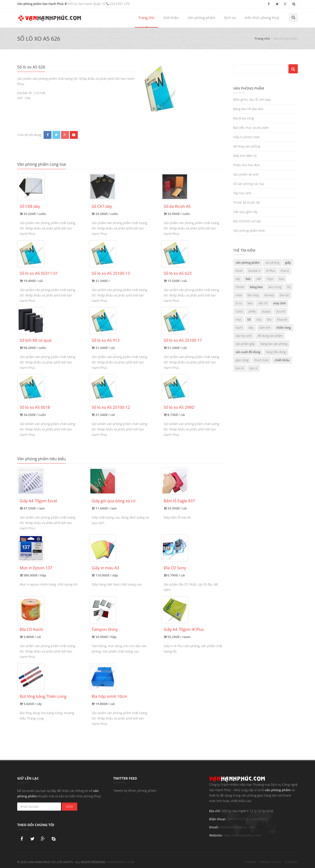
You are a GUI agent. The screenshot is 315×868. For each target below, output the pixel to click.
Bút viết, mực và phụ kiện (251, 128)
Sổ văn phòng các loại (249, 184)
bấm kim (265, 328)
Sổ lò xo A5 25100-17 (183, 340)
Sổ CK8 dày (30, 206)
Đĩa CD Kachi (31, 629)
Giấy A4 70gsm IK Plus (184, 629)
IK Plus (270, 271)
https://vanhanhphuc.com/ (242, 835)
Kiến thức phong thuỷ (262, 18)
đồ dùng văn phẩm (270, 336)
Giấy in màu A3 (105, 568)
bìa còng (253, 295)
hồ (289, 287)
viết (259, 279)
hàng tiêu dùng (276, 352)
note (239, 295)
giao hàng (242, 360)
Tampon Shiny (105, 629)
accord (280, 311)
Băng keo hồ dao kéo (248, 109)
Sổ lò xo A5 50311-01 (39, 273)
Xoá (281, 279)
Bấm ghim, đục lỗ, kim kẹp (252, 99)
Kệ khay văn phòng (247, 146)
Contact (291, 861)
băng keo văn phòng (274, 344)
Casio (239, 311)
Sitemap (251, 861)
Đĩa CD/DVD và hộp (247, 221)
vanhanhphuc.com (120, 861)
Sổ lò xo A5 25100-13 (111, 273)
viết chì (263, 303)
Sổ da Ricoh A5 (177, 206)
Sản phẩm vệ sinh (246, 174)
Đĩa (269, 319)
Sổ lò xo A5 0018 (35, 407)
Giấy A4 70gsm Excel (38, 501)
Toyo (270, 279)
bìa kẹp (269, 295)
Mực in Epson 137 (36, 568)
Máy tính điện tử (245, 156)
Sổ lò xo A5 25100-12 (111, 407)
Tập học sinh (242, 193)
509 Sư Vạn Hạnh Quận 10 (85, 4)
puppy (266, 311)
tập (238, 279)
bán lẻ (240, 368)
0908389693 (259, 819)
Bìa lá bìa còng (244, 118)
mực (239, 319)
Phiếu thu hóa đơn (247, 165)
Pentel (240, 287)
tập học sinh (244, 336)
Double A (254, 271)
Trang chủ (146, 18)
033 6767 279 (118, 4)
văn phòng (272, 263)
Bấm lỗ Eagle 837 (179, 501)
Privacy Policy (271, 861)
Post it (285, 271)
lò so (239, 303)
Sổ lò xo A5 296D (179, 407)
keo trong (275, 287)
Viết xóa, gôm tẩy (245, 212)
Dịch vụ (230, 18)
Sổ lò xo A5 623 (178, 273)
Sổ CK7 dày (102, 206)
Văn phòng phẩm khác (249, 230)
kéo (250, 303)
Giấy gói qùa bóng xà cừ (113, 501)
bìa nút (284, 295)
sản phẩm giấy (245, 344)
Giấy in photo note (247, 137)
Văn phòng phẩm (201, 18)
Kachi (239, 328)
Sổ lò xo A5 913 (105, 340)
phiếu (252, 311)
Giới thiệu (171, 18)
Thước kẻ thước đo (247, 202)
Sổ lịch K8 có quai (36, 340)
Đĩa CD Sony (175, 568)
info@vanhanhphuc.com (237, 827)
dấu (251, 328)
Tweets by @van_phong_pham (135, 790)
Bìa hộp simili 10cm (109, 696)
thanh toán (261, 360)
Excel (239, 271)
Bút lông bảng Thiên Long (43, 696)
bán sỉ (253, 368)
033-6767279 (236, 819)
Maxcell (282, 319)
